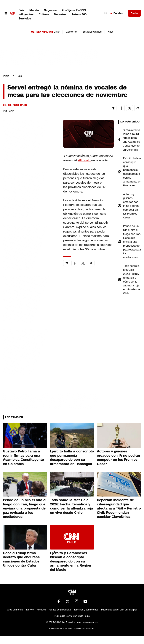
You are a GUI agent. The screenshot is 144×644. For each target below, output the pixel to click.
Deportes (60, 14)
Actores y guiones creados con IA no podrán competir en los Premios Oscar (131, 206)
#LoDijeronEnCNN (74, 10)
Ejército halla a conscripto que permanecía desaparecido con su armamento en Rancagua (132, 172)
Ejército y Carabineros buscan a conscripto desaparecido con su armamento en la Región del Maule (71, 561)
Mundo (34, 10)
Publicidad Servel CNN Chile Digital (119, 610)
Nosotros (41, 610)
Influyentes (26, 14)
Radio (134, 13)
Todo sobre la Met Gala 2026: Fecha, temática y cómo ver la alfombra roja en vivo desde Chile (132, 280)
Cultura (44, 14)
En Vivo (117, 13)
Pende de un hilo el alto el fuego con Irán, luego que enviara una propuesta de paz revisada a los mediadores (132, 242)
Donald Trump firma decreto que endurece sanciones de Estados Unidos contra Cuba (21, 559)
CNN (12, 111)
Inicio (6, 76)
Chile (57, 32)
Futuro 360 (79, 14)
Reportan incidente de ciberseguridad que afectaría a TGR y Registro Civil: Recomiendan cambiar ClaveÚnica (119, 508)
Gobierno (71, 32)
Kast (110, 32)
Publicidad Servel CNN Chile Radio (72, 616)
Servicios (25, 18)
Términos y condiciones (86, 610)
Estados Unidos (92, 32)
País (21, 10)
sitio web (84, 160)
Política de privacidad (60, 610)
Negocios (50, 10)
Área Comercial (15, 610)
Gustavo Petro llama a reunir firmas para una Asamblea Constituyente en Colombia (131, 140)
